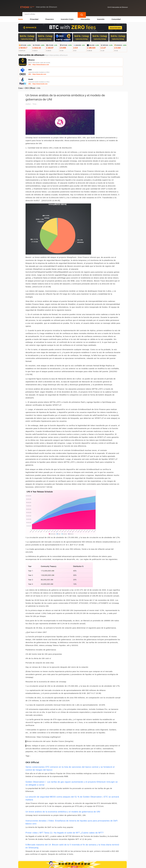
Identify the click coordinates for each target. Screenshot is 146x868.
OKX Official (30, 69)
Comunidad (116, 17)
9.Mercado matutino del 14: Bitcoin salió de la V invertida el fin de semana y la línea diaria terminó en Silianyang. (72, 827)
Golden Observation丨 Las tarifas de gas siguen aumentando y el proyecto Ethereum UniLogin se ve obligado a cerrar (72, 764)
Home (21, 17)
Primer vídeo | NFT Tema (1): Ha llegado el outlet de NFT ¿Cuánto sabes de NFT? (65, 813)
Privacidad (34, 17)
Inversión (101, 17)
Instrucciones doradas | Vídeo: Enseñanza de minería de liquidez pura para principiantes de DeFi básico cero (72, 803)
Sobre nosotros (68, 852)
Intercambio (85, 17)
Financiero (50, 17)
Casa (20, 69)
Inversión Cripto (67, 17)
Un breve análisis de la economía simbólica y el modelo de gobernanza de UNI (63, 792)
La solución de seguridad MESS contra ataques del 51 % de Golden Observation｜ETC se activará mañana (72, 779)
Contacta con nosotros (50, 852)
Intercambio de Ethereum (63, 865)
